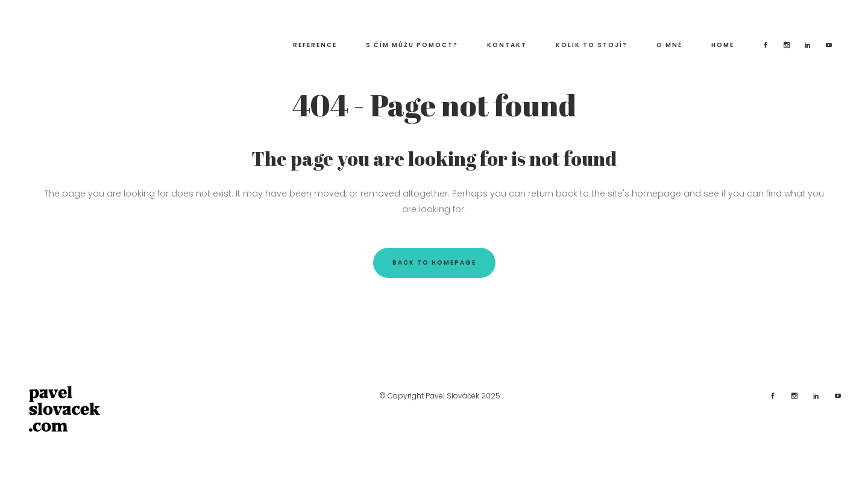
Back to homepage (434, 263)
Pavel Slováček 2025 (463, 396)
